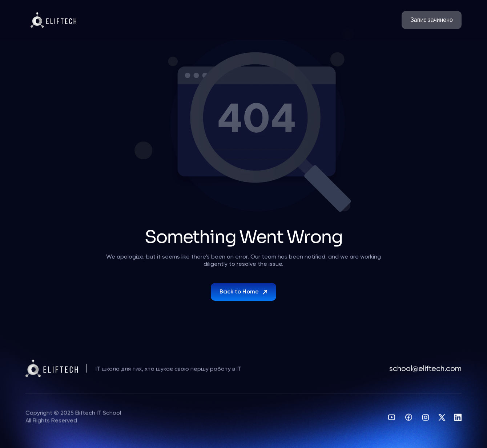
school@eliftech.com (425, 370)
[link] (432, 20)
